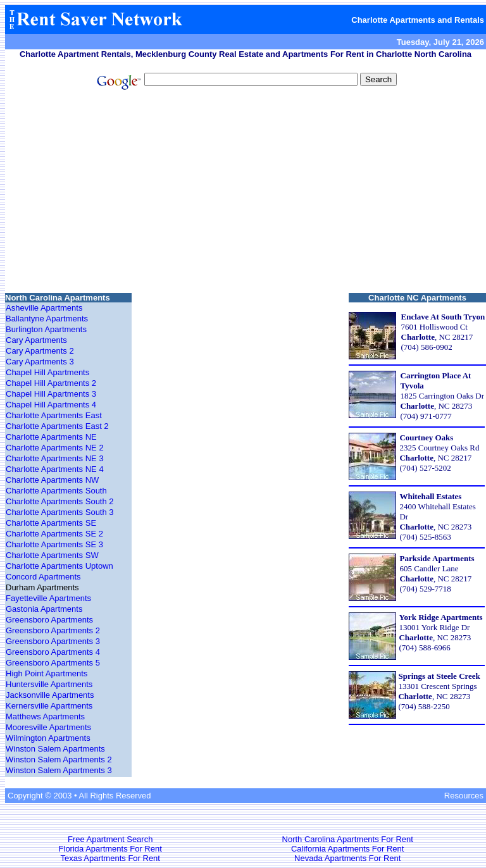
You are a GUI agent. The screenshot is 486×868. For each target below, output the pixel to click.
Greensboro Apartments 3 (53, 641)
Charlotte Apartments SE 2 (54, 534)
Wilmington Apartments (48, 738)
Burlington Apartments (46, 329)
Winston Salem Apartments (55, 749)
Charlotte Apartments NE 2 (55, 448)
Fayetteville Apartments (48, 598)
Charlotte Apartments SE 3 (54, 544)
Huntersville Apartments (49, 684)
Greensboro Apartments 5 (53, 663)
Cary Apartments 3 (40, 362)
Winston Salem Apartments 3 (59, 770)
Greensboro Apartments (49, 620)
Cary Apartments (36, 340)
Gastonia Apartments (44, 609)
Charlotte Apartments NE (51, 437)
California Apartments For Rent (347, 849)
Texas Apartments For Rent (110, 858)
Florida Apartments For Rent (110, 849)
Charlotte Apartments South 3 (60, 512)
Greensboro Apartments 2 (53, 630)
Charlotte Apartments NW (52, 480)
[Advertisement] (246, 193)
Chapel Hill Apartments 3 (51, 394)
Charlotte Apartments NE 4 (55, 469)
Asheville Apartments (44, 308)
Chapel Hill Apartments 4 (51, 405)
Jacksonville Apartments (50, 695)
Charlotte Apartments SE (51, 523)
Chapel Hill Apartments (47, 372)
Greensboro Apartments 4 (53, 652)
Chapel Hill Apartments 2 (51, 383)
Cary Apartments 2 (40, 351)
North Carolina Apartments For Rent (348, 839)
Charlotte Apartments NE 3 (55, 458)
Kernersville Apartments (49, 706)
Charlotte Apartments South (56, 491)
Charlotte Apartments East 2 (57, 426)
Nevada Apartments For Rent (347, 858)
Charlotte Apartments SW (52, 555)
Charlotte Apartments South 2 (60, 501)
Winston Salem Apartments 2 (59, 759)
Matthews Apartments (45, 716)
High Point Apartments (47, 673)
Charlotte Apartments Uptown (59, 566)
